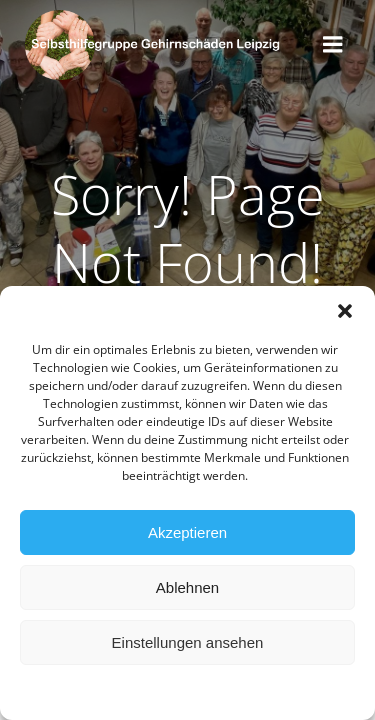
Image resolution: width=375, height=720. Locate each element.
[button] (345, 312)
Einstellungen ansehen (188, 643)
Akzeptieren (187, 533)
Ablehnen (187, 588)
